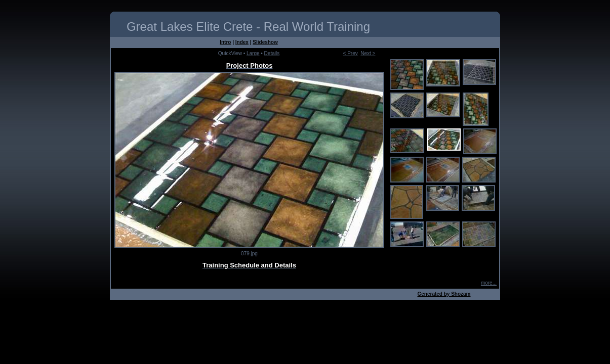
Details (272, 53)
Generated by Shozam (444, 294)
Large (253, 53)
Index (242, 42)
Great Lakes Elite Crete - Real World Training (248, 27)
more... (489, 283)
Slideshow (265, 42)
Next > (368, 53)
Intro (225, 42)
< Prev (351, 53)
